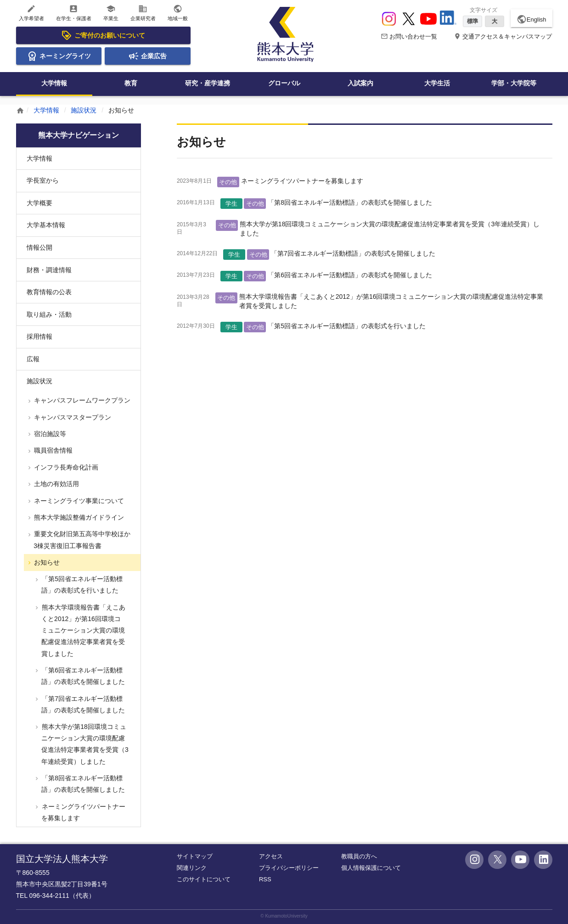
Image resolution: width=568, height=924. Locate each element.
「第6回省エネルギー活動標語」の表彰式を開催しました (350, 275)
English (531, 19)
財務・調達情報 (49, 270)
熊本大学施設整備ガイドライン (79, 517)
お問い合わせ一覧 (409, 36)
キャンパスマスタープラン (72, 417)
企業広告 (147, 56)
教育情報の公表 (49, 292)
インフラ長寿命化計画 (66, 467)
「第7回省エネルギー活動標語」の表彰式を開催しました (353, 253)
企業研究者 (143, 13)
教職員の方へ (359, 856)
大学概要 (39, 203)
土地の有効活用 (56, 484)
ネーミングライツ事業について (79, 501)
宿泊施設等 (50, 434)
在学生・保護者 (74, 13)
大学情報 (54, 83)
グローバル (284, 83)
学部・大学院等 (514, 83)
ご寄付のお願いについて (103, 35)
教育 (131, 83)
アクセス (271, 856)
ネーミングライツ (59, 56)
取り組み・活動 (49, 314)
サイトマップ (195, 856)
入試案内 (360, 83)
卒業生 (111, 13)
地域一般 (178, 13)
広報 (33, 359)
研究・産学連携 (208, 83)
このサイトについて (204, 879)
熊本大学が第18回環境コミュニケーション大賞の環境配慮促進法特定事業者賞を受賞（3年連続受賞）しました (84, 744)
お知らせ (46, 562)
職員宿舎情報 (53, 450)
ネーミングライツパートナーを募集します (302, 181)
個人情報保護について (371, 868)
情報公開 (39, 247)
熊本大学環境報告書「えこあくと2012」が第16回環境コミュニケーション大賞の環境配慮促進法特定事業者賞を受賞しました (83, 630)
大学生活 (437, 83)
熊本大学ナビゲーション (79, 135)
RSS (265, 879)
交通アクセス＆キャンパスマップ (503, 36)
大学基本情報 (46, 225)
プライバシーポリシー (289, 868)
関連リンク (192, 868)
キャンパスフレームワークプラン (82, 400)
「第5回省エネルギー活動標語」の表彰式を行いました (347, 326)
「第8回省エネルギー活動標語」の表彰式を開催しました (350, 202)
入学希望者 (31, 13)
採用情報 (39, 336)
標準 (472, 21)
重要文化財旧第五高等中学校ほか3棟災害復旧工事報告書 (82, 540)
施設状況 (84, 110)
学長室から (43, 180)
